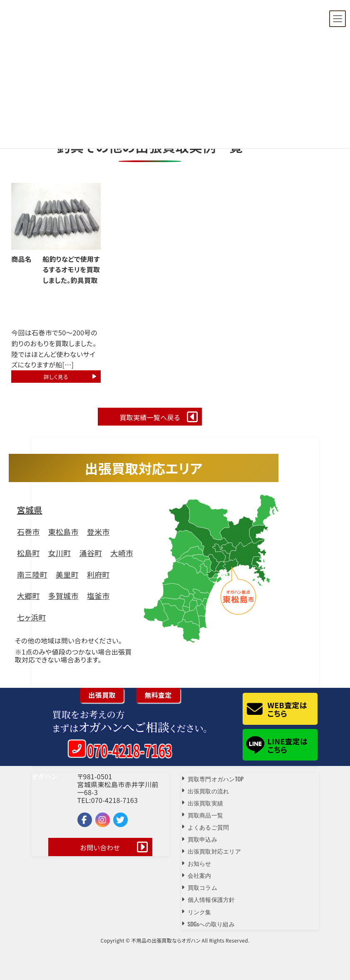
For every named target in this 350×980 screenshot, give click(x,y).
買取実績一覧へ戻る (150, 417)
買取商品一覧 (206, 815)
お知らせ (200, 863)
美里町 (67, 574)
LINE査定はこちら (288, 745)
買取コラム (202, 887)
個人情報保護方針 (211, 899)
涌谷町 (91, 553)
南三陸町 (32, 574)
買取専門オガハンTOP (216, 779)
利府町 (98, 574)
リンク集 (200, 912)
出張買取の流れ (209, 791)
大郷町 (29, 596)
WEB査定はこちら (287, 709)
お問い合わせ (100, 847)
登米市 (98, 532)
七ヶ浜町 (32, 617)
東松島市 (63, 532)
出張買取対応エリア (215, 851)
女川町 (60, 553)
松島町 (29, 553)
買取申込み (202, 839)
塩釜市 (98, 596)
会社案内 (200, 875)
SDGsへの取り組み (211, 924)
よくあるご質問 (209, 827)
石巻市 (29, 532)
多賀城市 (63, 596)
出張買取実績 (206, 803)
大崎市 (122, 553)
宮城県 (30, 510)
